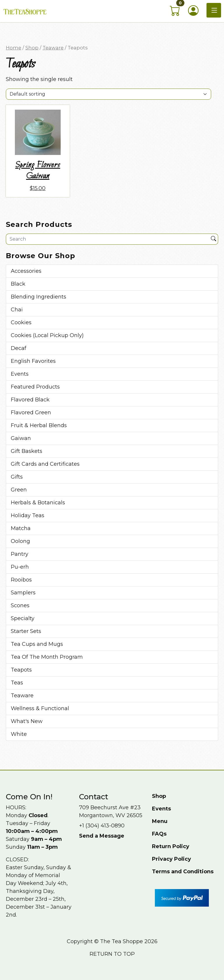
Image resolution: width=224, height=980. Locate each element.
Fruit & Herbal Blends (39, 425)
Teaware (53, 48)
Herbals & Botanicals (38, 503)
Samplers (23, 593)
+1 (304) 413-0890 (102, 826)
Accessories (26, 271)
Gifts (17, 477)
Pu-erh (20, 567)
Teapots (21, 670)
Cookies (21, 322)
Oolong (20, 541)
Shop (32, 48)
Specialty (23, 618)
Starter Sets (26, 631)
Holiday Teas (28, 515)
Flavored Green (31, 413)
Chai (17, 310)
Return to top (112, 954)
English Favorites (33, 361)
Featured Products (35, 387)
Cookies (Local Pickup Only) (47, 335)
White (19, 734)
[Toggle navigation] (214, 10)
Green (19, 490)
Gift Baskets (27, 451)
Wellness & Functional (40, 708)
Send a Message (102, 836)
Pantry (20, 554)
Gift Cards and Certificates (45, 464)
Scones (20, 605)
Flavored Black (30, 400)
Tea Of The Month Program (47, 657)
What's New (27, 721)
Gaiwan (21, 438)
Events (20, 374)
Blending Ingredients (38, 297)
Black (18, 284)
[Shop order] (108, 94)
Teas (17, 683)
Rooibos (21, 580)
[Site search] (107, 239)
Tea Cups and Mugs (37, 644)
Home (14, 48)
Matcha (21, 528)
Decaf (19, 348)
